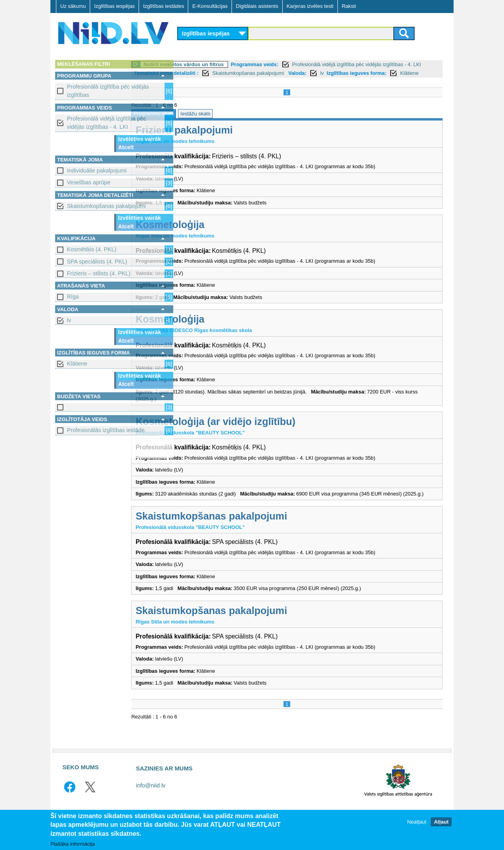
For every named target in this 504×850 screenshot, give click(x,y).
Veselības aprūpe (89, 182)
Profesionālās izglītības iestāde (106, 430)
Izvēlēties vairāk (140, 139)
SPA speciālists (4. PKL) (97, 262)
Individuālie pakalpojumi (97, 171)
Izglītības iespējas (114, 6)
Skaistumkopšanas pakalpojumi (106, 206)
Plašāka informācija (73, 844)
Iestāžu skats (244, 122)
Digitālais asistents (257, 6)
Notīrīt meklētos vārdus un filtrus (232, 64)
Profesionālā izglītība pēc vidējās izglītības (108, 91)
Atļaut (441, 822)
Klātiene (77, 364)
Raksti (349, 6)
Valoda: (385, 73)
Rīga (73, 297)
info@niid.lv (151, 802)
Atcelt (126, 147)
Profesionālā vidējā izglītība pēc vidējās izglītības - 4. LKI (107, 123)
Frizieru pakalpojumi (233, 139)
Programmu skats (202, 122)
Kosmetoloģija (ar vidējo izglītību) (264, 430)
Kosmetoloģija (218, 233)
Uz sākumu (73, 6)
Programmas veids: (303, 64)
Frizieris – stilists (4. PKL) (99, 273)
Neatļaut (417, 822)
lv (69, 320)
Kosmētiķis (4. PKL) (92, 249)
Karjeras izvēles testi (310, 6)
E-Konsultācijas (210, 6)
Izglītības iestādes (163, 6)
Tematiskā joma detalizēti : (254, 73)
